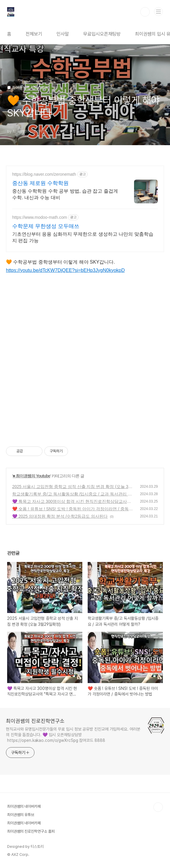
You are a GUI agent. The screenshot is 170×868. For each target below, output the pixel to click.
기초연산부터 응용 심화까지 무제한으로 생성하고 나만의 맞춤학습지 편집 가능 (83, 237)
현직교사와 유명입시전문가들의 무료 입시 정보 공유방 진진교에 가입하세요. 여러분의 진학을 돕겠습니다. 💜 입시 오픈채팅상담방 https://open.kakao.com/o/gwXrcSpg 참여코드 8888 (73, 735)
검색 (145, 12)
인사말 (63, 34)
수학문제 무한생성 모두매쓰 (46, 226)
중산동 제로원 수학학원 (40, 183)
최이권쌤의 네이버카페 (24, 806)
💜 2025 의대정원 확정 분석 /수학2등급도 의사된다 (60, 516)
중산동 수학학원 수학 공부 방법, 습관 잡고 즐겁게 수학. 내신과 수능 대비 (65, 194)
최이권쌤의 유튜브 (21, 815)
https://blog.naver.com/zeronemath (44, 174)
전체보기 (34, 34)
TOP (158, 807)
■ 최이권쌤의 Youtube (32, 476)
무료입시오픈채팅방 (102, 34)
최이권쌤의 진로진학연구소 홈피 (31, 831)
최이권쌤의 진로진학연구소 (35, 721)
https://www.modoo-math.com (40, 217)
